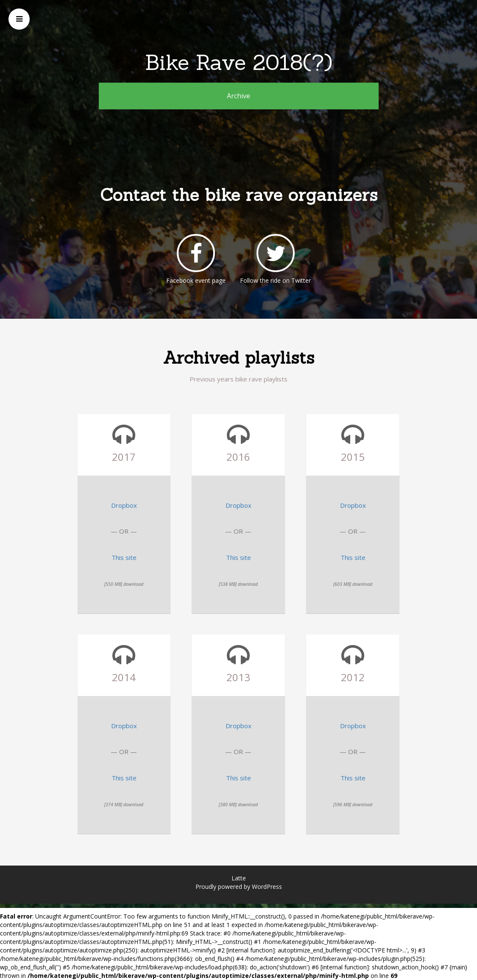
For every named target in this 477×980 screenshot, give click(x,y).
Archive (238, 96)
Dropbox (124, 505)
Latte (239, 878)
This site (124, 557)
